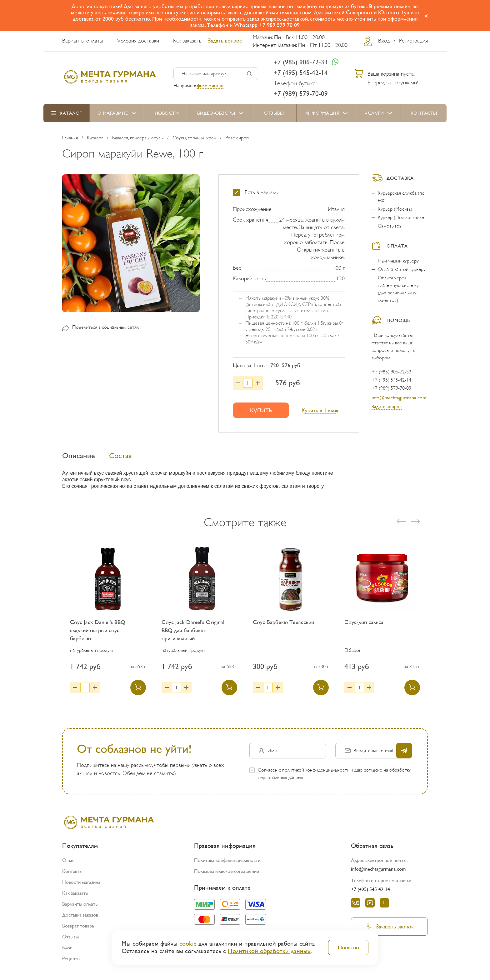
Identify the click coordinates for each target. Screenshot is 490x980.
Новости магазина (81, 885)
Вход (384, 41)
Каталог (71, 113)
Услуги (374, 113)
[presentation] (401, 524)
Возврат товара (78, 929)
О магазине (113, 113)
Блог (67, 950)
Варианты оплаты (83, 41)
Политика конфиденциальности (227, 863)
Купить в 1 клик (320, 410)
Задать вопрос (225, 40)
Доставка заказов (80, 918)
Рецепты (71, 961)
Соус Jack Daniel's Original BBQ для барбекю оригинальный (193, 633)
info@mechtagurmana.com (399, 398)
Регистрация (413, 41)
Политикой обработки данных (269, 951)
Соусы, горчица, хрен (194, 138)
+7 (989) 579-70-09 (301, 94)
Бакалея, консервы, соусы (138, 138)
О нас (68, 863)
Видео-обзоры (216, 113)
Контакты (424, 113)
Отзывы (274, 113)
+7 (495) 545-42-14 (301, 73)
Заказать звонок (389, 929)
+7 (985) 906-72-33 (301, 62)
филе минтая (210, 85)
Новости (167, 113)
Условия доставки (138, 41)
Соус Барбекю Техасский (283, 625)
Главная (70, 138)
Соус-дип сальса (364, 625)
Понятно (348, 947)
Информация (322, 113)
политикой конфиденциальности (316, 773)
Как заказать (187, 41)
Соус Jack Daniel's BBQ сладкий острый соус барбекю (98, 633)
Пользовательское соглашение (227, 874)
